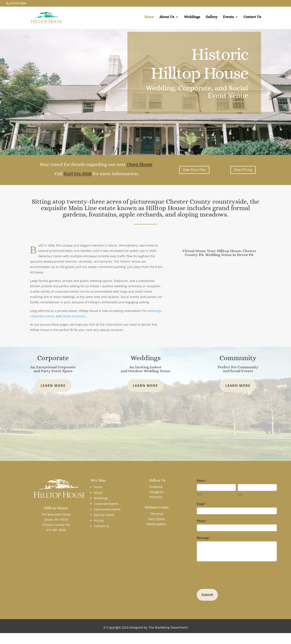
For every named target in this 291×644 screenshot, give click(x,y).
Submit (207, 595)
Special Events (104, 515)
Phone (202, 521)
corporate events (42, 316)
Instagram (157, 492)
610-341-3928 (18, 3)
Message (204, 538)
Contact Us (252, 19)
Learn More (53, 385)
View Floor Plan (194, 170)
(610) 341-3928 (78, 174)
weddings (154, 311)
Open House (140, 164)
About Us (167, 19)
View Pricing (243, 170)
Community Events (107, 509)
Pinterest (156, 497)
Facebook (156, 487)
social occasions (74, 316)
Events (228, 19)
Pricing (99, 520)
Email (202, 504)
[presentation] (229, 574)
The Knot (157, 514)
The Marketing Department (168, 627)
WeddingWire (156, 524)
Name (202, 481)
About (98, 493)
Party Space (157, 519)
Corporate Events (106, 504)
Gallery (212, 19)
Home (149, 19)
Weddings (192, 19)
